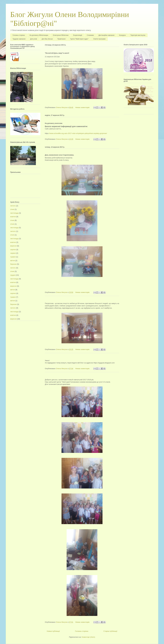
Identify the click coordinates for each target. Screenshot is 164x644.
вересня (13, 246)
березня (13, 264)
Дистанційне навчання (106, 35)
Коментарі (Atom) (88, 637)
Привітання (61, 39)
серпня (13, 250)
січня (12, 209)
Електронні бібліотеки (61, 35)
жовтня (13, 217)
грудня (13, 275)
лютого (13, 206)
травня (13, 257)
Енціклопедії (78, 35)
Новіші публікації (53, 631)
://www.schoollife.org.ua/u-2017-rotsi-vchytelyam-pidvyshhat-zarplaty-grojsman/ (78, 133)
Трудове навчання (19, 39)
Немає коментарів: (83, 107)
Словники (90, 35)
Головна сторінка (19, 35)
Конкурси (122, 35)
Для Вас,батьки (47, 39)
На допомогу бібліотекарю (39, 35)
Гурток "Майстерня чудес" (79, 39)
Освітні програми (99, 39)
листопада (14, 213)
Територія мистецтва (138, 35)
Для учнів (34, 39)
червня (13, 253)
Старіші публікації (110, 631)
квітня (13, 261)
